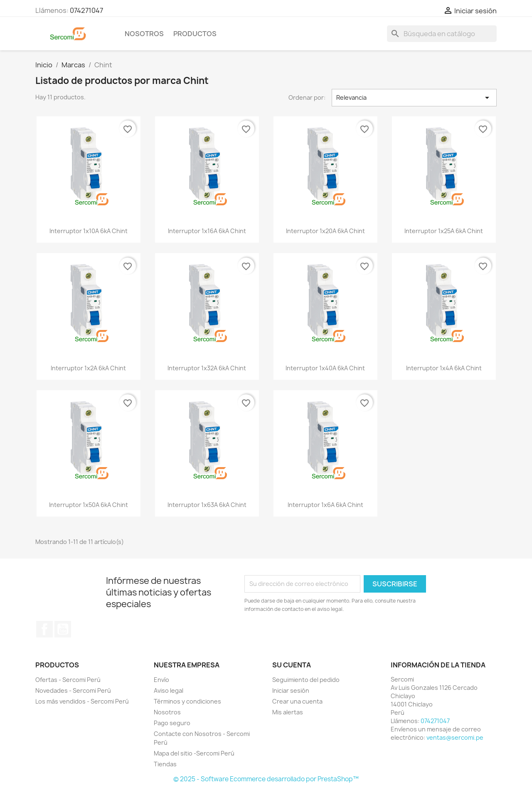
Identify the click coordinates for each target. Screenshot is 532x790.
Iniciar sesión (291, 690)
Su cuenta (292, 665)
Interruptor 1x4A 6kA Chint (444, 368)
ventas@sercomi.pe (455, 737)
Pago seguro (172, 723)
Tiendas (165, 764)
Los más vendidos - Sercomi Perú (82, 701)
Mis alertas (288, 712)
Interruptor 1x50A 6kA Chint (89, 505)
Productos (195, 34)
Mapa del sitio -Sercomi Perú (194, 753)
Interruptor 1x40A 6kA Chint (325, 368)
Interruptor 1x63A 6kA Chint (207, 505)
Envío (161, 680)
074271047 (86, 10)
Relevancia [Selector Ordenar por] (414, 98)
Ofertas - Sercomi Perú (68, 680)
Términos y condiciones (187, 701)
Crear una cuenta (297, 701)
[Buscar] (442, 34)
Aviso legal (169, 690)
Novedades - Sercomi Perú (73, 690)
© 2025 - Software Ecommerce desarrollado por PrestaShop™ (266, 779)
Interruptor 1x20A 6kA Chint (325, 231)
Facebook (44, 629)
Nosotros (144, 34)
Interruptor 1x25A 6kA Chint (444, 231)
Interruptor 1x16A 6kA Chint (207, 231)
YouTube (63, 629)
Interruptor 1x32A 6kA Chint (207, 368)
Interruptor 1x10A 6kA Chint (89, 231)
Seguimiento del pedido (306, 680)
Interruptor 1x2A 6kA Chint (88, 368)
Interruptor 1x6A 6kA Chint (325, 505)
